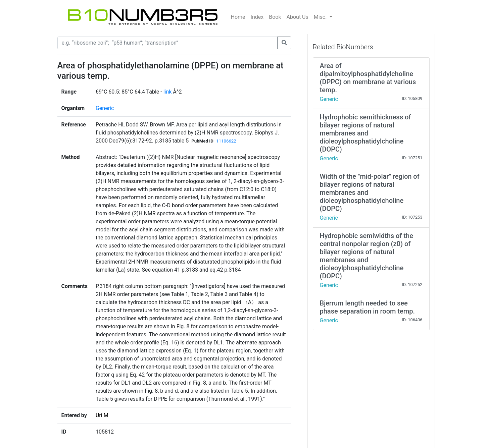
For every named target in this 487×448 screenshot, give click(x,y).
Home (238, 17)
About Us (298, 17)
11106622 (226, 141)
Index (257, 17)
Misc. (321, 17)
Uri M (102, 415)
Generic (105, 108)
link (168, 92)
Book (275, 17)
